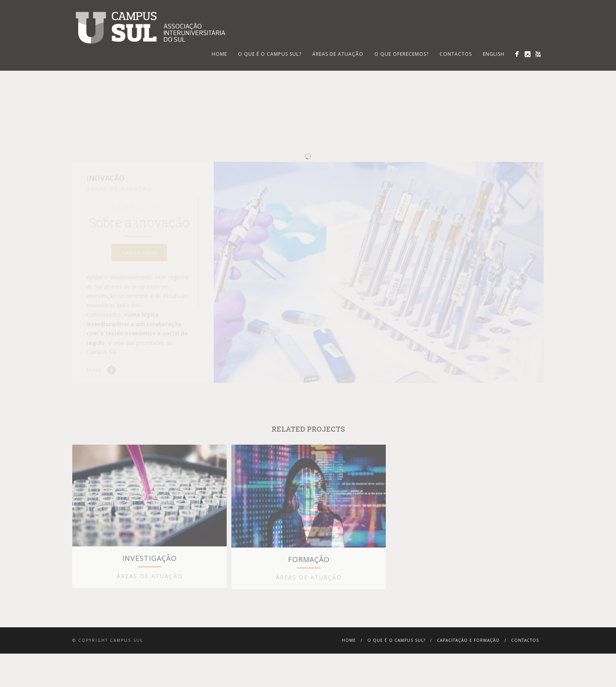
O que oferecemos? (401, 54)
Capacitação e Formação (468, 677)
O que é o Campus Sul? (270, 54)
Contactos (456, 54)
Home (349, 677)
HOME (219, 54)
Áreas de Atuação (338, 54)
